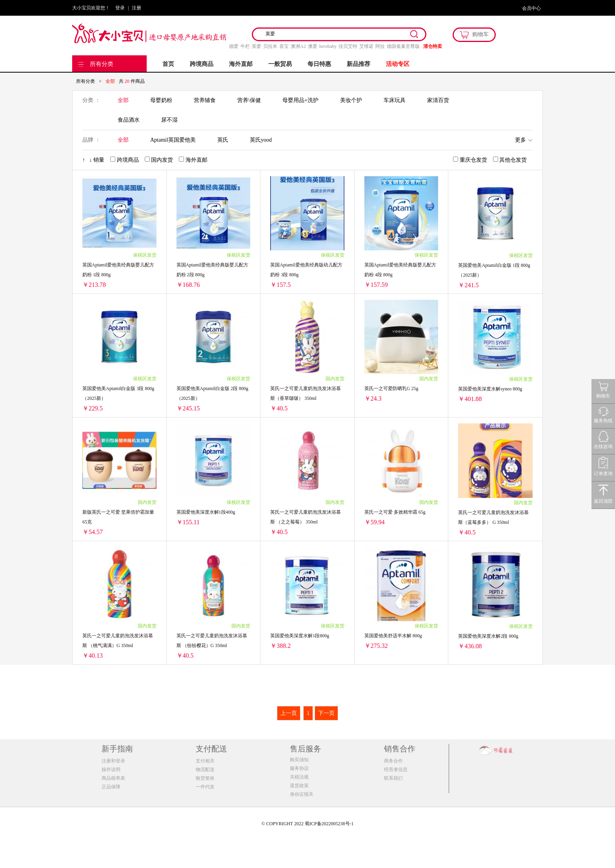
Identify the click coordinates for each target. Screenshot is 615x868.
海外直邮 (241, 64)
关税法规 (299, 777)
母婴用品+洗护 (300, 100)
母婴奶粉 (161, 100)
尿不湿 (169, 120)
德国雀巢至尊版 (403, 46)
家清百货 (438, 100)
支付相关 (205, 761)
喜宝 (284, 46)
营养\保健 (249, 100)
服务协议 (299, 768)
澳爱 (313, 46)
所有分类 (102, 64)
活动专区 (398, 64)
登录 (120, 8)
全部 (123, 100)
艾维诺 (366, 46)
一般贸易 (280, 64)
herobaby (328, 46)
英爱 (257, 46)
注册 (136, 8)
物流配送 (205, 770)
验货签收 (205, 778)
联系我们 (393, 778)
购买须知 (299, 760)
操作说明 (111, 770)
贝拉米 (270, 46)
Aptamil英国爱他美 (173, 140)
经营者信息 (396, 770)
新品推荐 (358, 64)
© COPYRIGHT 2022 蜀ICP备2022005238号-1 (307, 824)
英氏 (223, 140)
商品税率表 (113, 778)
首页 (168, 64)
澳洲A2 (298, 46)
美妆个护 (351, 100)
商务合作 (393, 761)
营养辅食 (205, 100)
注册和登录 (113, 761)
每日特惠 (319, 64)
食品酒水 (129, 120)
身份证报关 (302, 794)
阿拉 (380, 46)
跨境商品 (202, 64)
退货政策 (299, 786)
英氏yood (261, 140)
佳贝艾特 (348, 46)
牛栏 (245, 46)
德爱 (234, 46)
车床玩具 (395, 100)
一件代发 (205, 787)
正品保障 (111, 787)
